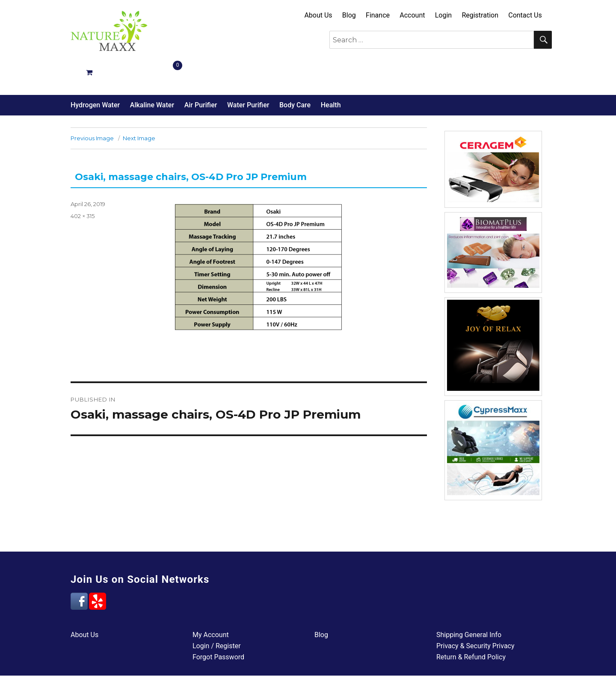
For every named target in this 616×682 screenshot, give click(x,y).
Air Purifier (201, 75)
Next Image (139, 108)
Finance (378, 15)
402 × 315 (83, 186)
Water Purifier (248, 75)
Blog (349, 15)
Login (443, 15)
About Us (318, 15)
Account (412, 15)
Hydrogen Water (95, 75)
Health (331, 75)
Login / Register (217, 616)
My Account (211, 604)
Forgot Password (218, 627)
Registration (480, 15)
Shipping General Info (469, 604)
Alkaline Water (152, 75)
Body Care (295, 75)
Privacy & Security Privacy (475, 616)
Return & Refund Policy (471, 627)
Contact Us (525, 15)
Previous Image (92, 108)
